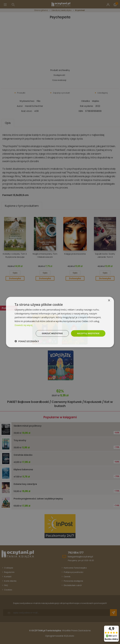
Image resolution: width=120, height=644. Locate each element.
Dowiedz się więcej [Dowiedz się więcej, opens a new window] (24, 325)
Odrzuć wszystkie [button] (50, 333)
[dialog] (60, 322)
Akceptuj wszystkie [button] (87, 333)
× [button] (109, 300)
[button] (27, 341)
